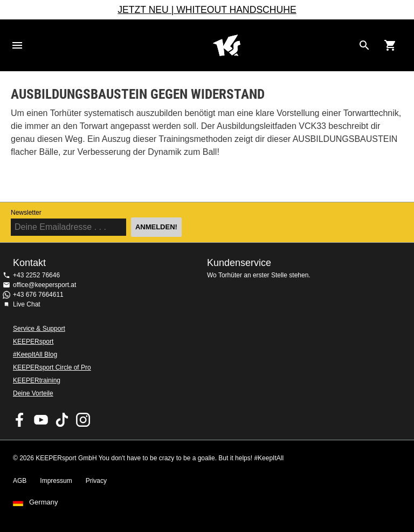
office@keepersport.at (44, 285)
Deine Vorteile (33, 393)
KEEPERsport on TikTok (62, 420)
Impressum (56, 481)
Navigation (17, 45)
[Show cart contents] (390, 45)
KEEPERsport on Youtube (41, 420)
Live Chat (27, 304)
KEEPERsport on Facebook (20, 420)
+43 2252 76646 (36, 275)
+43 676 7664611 (38, 295)
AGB (20, 481)
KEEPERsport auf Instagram (83, 420)
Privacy (96, 481)
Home (226, 45)
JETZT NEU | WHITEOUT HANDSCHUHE (207, 10)
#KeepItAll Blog (35, 354)
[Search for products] (364, 45)
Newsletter (26, 213)
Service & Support (39, 329)
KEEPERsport (33, 342)
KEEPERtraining (37, 380)
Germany (43, 502)
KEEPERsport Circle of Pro (52, 367)
